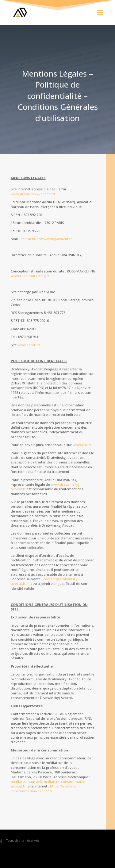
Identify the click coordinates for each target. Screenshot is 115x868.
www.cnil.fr (82, 445)
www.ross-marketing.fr (30, 276)
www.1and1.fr (29, 345)
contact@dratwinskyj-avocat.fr (46, 239)
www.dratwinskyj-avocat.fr (33, 194)
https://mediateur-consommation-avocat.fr (46, 788)
